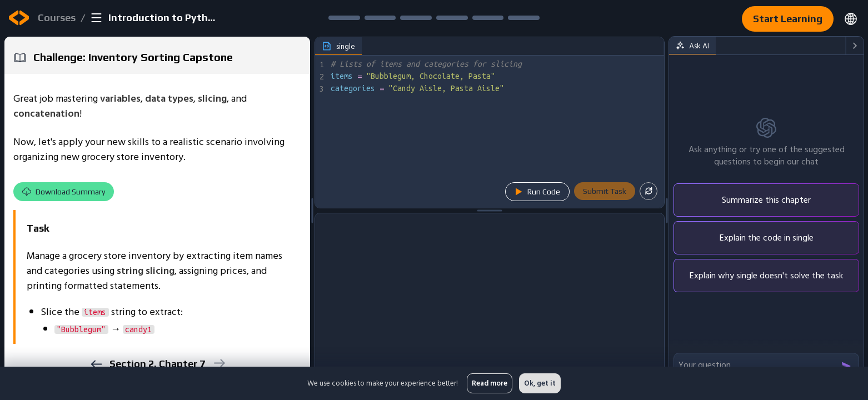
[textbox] (496, 132)
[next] (219, 363)
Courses (57, 17)
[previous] (96, 364)
